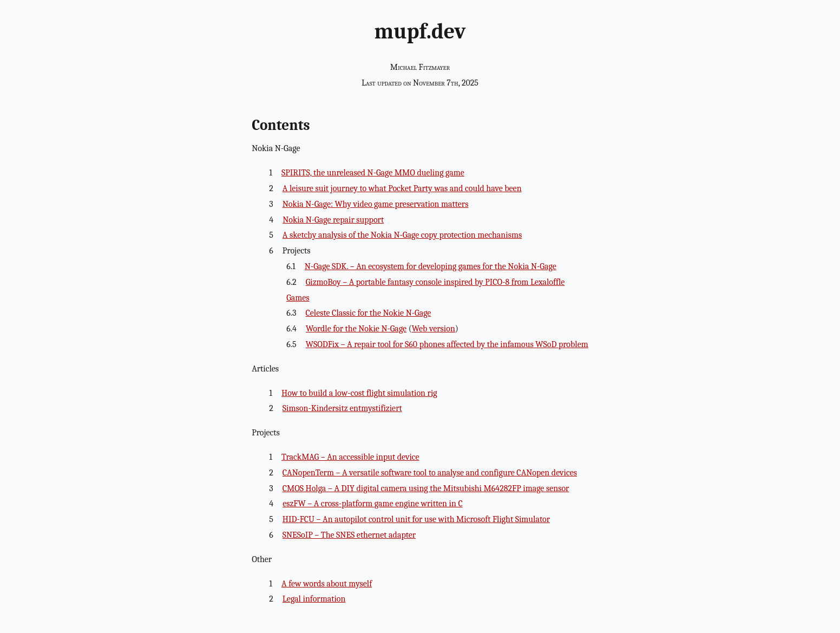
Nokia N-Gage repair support (333, 220)
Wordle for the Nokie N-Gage (356, 329)
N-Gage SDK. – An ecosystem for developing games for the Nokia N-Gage (431, 266)
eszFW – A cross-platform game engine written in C (373, 504)
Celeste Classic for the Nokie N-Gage (368, 313)
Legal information (314, 599)
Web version (434, 329)
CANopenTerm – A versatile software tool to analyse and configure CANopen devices (430, 473)
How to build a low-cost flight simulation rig (359, 393)
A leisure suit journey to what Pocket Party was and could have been (402, 188)
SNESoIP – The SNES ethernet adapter (349, 535)
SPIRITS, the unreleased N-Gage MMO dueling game (373, 173)
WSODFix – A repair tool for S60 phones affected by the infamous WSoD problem (447, 344)
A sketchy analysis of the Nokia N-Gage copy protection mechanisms (402, 235)
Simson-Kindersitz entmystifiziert (342, 408)
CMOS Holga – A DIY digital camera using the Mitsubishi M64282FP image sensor (426, 488)
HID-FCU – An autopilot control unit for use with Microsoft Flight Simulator (416, 519)
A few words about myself (327, 584)
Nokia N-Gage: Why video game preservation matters (376, 204)
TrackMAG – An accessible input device (350, 457)
